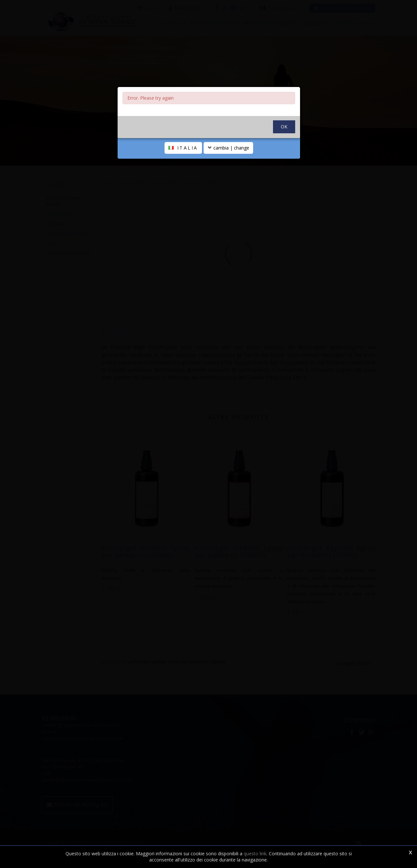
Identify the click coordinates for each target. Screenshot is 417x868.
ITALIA (183, 148)
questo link (255, 854)
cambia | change (228, 148)
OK (284, 127)
